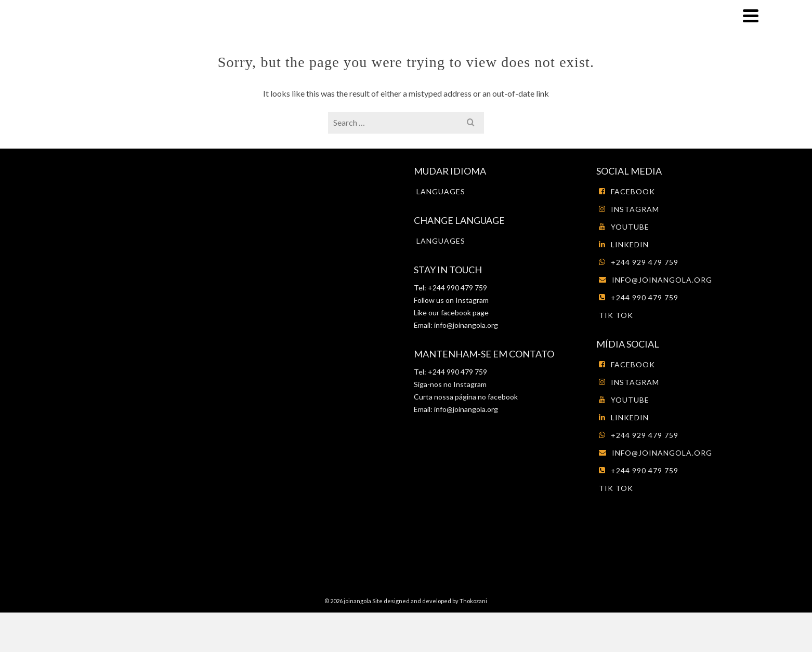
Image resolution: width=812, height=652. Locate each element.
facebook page (465, 312)
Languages (441, 191)
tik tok (616, 315)
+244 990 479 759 (639, 297)
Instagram (471, 300)
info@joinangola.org (466, 325)
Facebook (627, 191)
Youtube (624, 227)
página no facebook (486, 397)
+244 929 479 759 (639, 262)
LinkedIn (624, 244)
